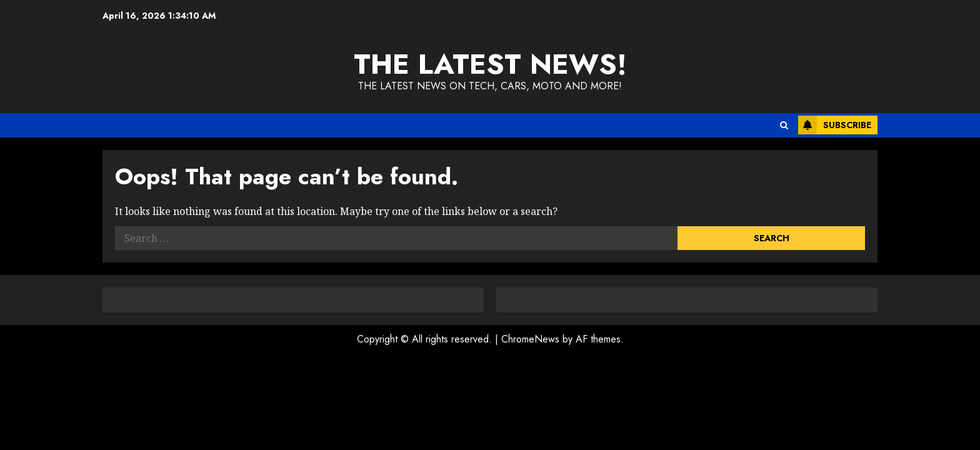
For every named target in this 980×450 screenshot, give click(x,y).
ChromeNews (530, 339)
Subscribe (835, 125)
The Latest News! (490, 64)
